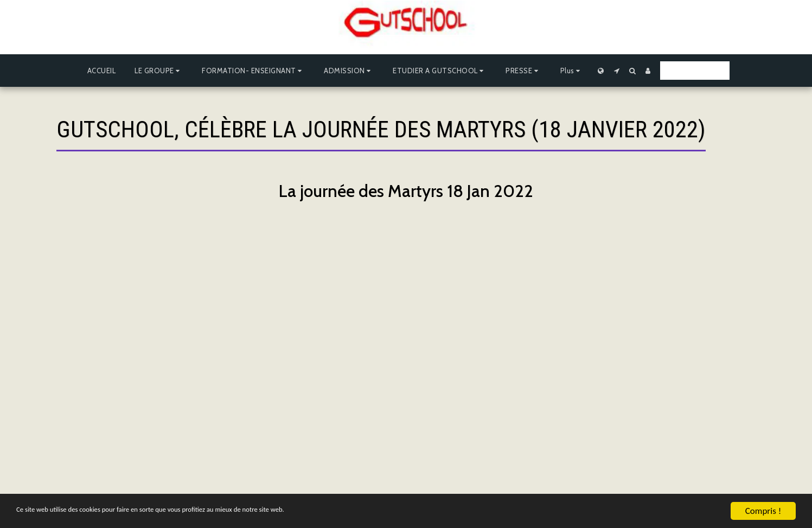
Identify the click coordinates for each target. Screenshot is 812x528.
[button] (159, 71)
